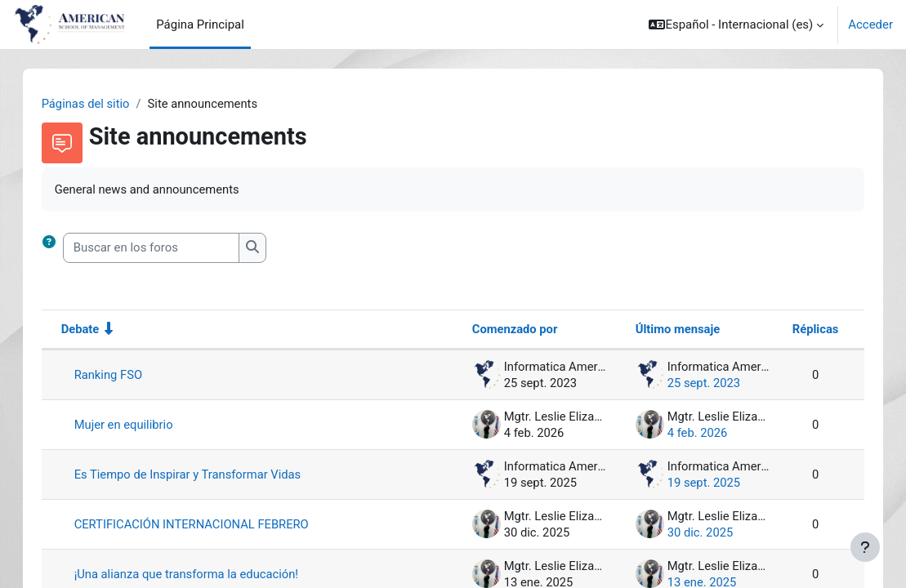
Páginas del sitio (103, 104)
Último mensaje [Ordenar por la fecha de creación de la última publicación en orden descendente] (661, 329)
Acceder (870, 24)
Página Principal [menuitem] (200, 24)
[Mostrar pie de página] (865, 547)
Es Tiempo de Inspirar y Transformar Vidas (205, 474)
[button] (736, 24)
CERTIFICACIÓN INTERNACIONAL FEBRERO (210, 524)
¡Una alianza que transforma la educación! (204, 574)
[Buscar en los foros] (167, 248)
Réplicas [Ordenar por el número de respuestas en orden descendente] (799, 329)
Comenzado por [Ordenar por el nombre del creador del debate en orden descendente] (498, 329)
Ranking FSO (125, 375)
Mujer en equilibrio (141, 425)
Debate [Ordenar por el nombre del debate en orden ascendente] (97, 329)
